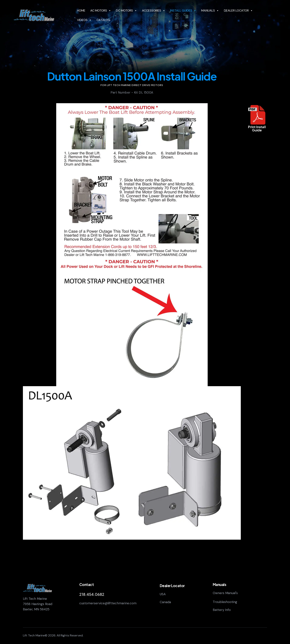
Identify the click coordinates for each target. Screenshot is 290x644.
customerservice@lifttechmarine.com (108, 603)
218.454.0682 (92, 594)
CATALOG (103, 20)
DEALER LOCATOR (238, 11)
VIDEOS (84, 20)
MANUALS (210, 11)
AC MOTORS (101, 11)
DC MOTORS (127, 11)
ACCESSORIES (154, 11)
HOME (81, 10)
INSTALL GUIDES (183, 11)
